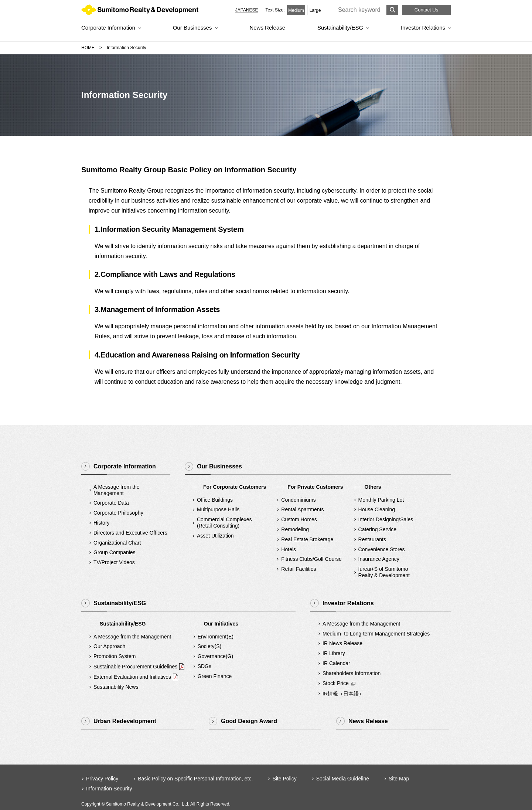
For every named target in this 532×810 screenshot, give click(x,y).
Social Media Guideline (343, 779)
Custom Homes (299, 519)
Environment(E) (216, 637)
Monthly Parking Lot (381, 500)
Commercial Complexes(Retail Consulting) (224, 523)
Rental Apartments (302, 509)
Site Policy (284, 779)
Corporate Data (111, 503)
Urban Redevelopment (125, 721)
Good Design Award (249, 721)
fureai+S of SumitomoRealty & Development (384, 572)
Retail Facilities (299, 569)
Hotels (289, 549)
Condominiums (298, 500)
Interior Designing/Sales (386, 519)
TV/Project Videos (114, 562)
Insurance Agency (379, 559)
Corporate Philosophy (118, 513)
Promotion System (115, 656)
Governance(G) (215, 656)
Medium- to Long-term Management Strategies (376, 634)
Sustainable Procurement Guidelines (135, 667)
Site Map (399, 779)
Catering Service (378, 529)
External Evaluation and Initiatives (132, 677)
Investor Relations (423, 28)
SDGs (204, 666)
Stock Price (336, 683)
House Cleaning (377, 509)
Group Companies (115, 552)
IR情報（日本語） (343, 694)
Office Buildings (215, 500)
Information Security (109, 789)
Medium (296, 10)
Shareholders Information (352, 673)
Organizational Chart (117, 543)
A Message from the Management (117, 490)
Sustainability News (116, 687)
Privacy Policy (102, 779)
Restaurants (372, 539)
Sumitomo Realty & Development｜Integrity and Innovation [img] (140, 11)
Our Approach (109, 646)
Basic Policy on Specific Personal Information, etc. (195, 779)
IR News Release (342, 643)
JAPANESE (247, 10)
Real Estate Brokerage (307, 539)
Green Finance (215, 676)
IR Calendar (336, 663)
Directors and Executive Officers (130, 533)
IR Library (334, 653)
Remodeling (295, 529)
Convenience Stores (382, 549)
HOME (88, 48)
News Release (267, 28)
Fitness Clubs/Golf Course (311, 559)
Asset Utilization (215, 536)
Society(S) (210, 646)
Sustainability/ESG (340, 28)
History (102, 523)
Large (315, 10)
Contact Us (426, 10)
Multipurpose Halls (218, 509)
